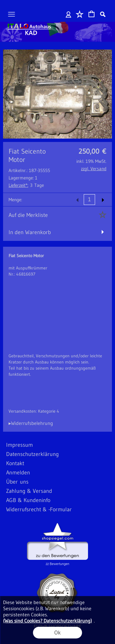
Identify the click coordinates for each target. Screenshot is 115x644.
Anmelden (69, 14)
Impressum (19, 445)
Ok (57, 633)
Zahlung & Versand (29, 491)
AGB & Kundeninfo (28, 500)
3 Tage (26, 185)
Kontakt (15, 463)
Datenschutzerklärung (33, 454)
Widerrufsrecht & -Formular (39, 509)
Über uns (17, 482)
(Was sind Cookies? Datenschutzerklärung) (48, 621)
